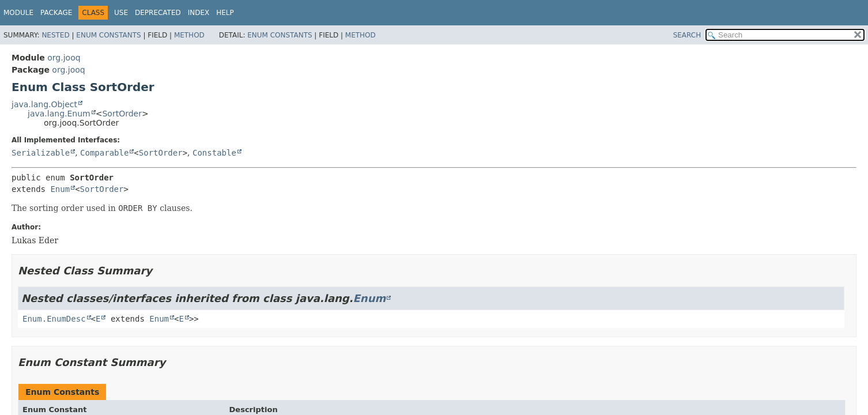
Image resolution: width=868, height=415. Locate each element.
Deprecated (158, 13)
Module (18, 13)
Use (121, 13)
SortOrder (122, 114)
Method (189, 35)
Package (56, 13)
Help (225, 13)
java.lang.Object (44, 104)
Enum (60, 189)
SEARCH (687, 35)
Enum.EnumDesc (54, 319)
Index (199, 13)
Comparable (104, 153)
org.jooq (64, 58)
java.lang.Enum (59, 114)
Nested (55, 35)
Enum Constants (108, 35)
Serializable (41, 153)
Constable (214, 153)
